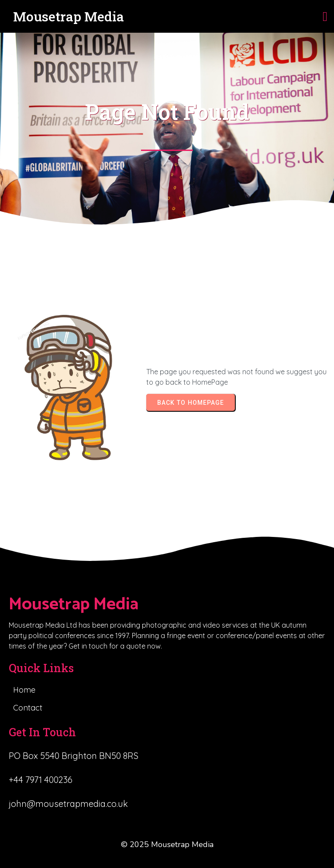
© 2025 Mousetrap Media (167, 844)
